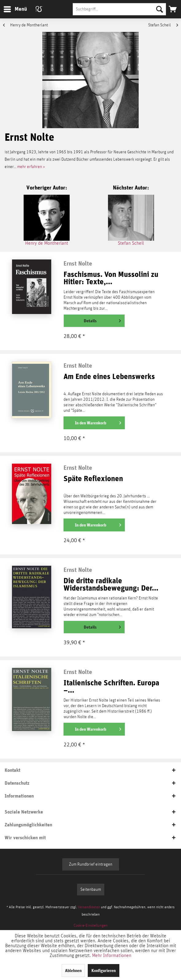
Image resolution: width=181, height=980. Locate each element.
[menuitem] (15, 9)
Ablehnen (73, 970)
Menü (11, 8)
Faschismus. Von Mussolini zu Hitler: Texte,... (111, 278)
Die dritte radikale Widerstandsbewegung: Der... (111, 585)
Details (102, 320)
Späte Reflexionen (93, 479)
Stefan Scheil (163, 25)
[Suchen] (160, 9)
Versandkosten (89, 907)
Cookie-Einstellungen (91, 926)
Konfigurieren (104, 970)
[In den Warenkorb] (94, 423)
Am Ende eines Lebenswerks (109, 377)
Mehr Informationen (112, 955)
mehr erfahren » (31, 167)
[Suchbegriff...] (119, 9)
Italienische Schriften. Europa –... (111, 687)
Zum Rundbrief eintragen (91, 864)
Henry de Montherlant (25, 25)
